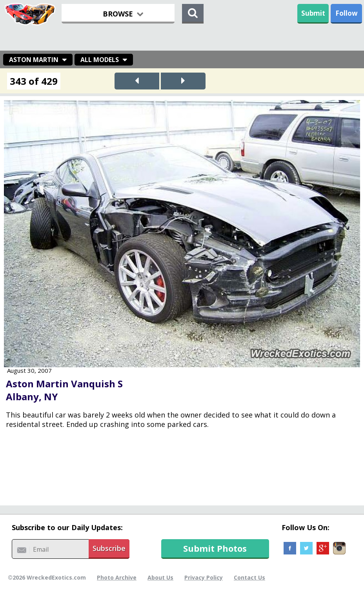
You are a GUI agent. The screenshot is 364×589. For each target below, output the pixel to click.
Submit (313, 13)
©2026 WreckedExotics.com (47, 577)
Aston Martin (34, 60)
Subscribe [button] (109, 548)
